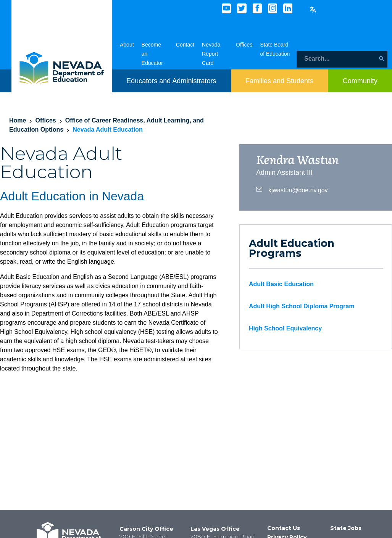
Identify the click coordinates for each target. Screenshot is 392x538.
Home (18, 120)
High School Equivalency (285, 328)
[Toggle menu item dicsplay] (171, 81)
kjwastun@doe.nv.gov (292, 189)
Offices (244, 45)
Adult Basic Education (281, 284)
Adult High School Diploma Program (302, 306)
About (127, 45)
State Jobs (346, 528)
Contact (185, 45)
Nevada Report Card (211, 54)
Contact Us (284, 528)
